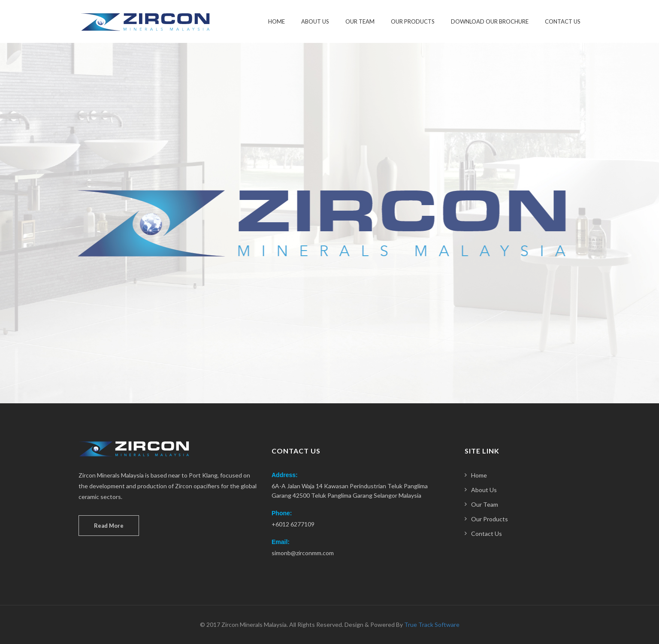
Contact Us (563, 21)
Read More (109, 526)
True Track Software (432, 624)
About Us (315, 21)
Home (277, 21)
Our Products (413, 21)
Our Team (360, 21)
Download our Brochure (490, 21)
